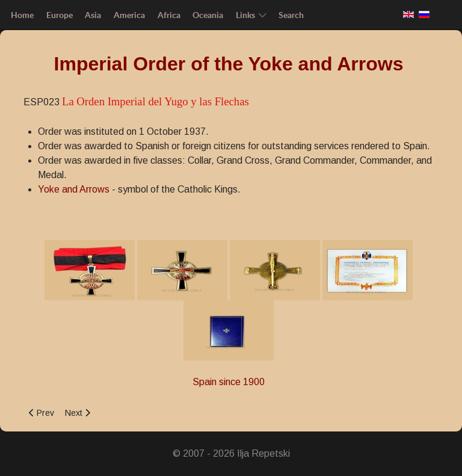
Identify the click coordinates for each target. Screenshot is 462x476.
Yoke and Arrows (74, 189)
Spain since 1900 (229, 382)
